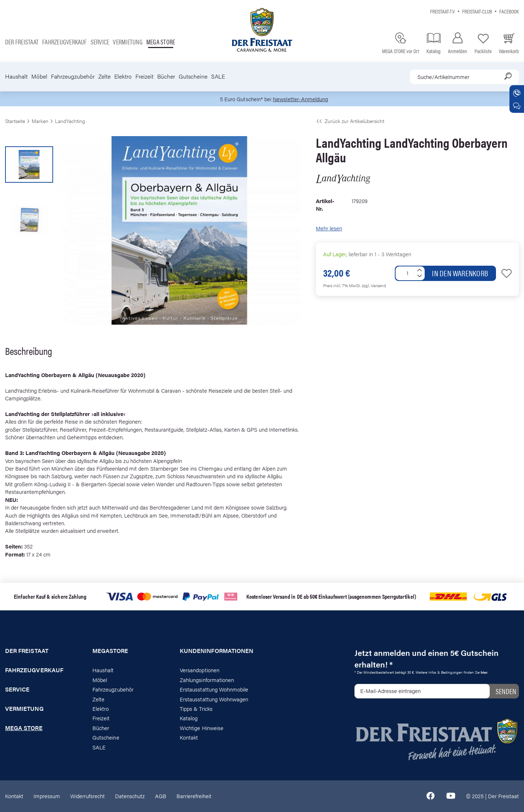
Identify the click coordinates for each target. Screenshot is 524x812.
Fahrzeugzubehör (73, 76)
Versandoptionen (200, 670)
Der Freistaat (22, 42)
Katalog (189, 718)
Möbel (39, 76)
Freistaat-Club (477, 11)
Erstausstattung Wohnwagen (214, 699)
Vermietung (128, 42)
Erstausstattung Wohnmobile (214, 689)
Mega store (161, 42)
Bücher (166, 76)
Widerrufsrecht (88, 796)
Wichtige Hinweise (202, 728)
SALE (218, 76)
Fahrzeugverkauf (65, 42)
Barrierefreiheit (194, 796)
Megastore (110, 651)
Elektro (123, 76)
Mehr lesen (329, 228)
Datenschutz (130, 796)
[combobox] (464, 77)
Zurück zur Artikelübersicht (350, 121)
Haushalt (16, 76)
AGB (161, 796)
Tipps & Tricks (196, 708)
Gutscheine (193, 76)
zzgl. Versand (374, 285)
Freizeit (144, 76)
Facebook (509, 11)
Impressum (47, 796)
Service (100, 42)
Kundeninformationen (217, 651)
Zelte (104, 76)
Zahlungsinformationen (207, 680)
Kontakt (189, 737)
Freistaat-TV (442, 11)
